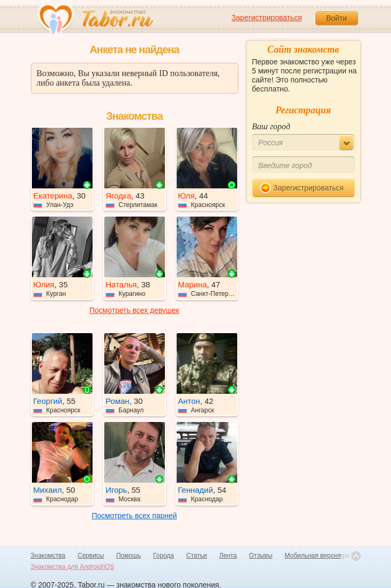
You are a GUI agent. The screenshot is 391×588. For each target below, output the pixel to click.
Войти (336, 18)
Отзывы (261, 556)
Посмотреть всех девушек (134, 310)
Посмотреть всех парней (134, 516)
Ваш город (271, 126)
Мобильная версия (313, 556)
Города (164, 556)
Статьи (197, 556)
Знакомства (48, 556)
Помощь (129, 556)
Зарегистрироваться (267, 18)
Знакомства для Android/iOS (73, 567)
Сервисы (91, 556)
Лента (228, 556)
